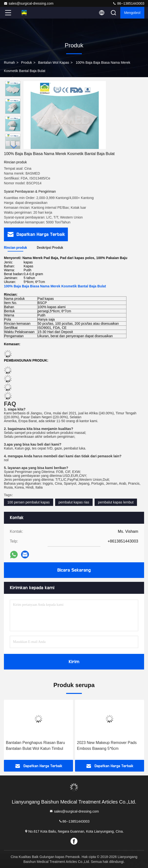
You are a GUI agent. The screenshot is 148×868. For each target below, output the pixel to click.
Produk (26, 63)
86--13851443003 (128, 3)
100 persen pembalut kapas (29, 502)
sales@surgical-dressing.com (29, 3)
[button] (14, 147)
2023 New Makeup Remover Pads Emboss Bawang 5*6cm (107, 746)
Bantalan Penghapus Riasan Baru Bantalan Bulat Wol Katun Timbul (35, 746)
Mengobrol (132, 13)
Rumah (9, 63)
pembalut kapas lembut (116, 502)
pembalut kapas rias (74, 502)
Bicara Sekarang (74, 570)
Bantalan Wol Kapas (54, 63)
